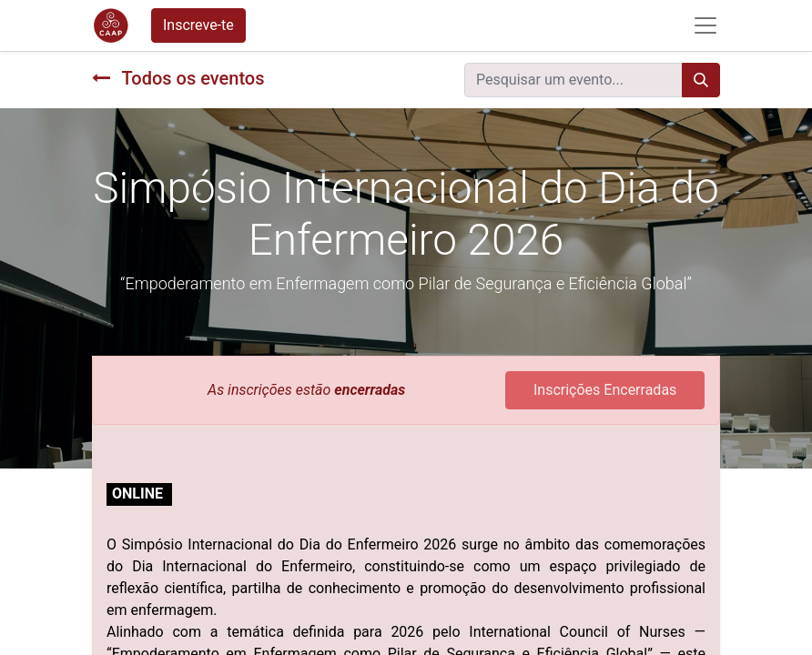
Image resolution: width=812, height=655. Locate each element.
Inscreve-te (198, 25)
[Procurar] (701, 80)
